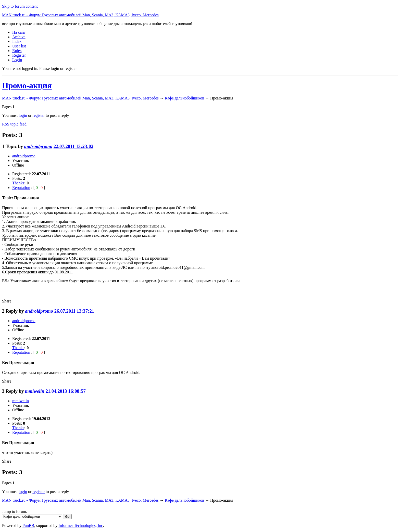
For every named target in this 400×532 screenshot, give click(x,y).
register (39, 115)
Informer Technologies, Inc (81, 525)
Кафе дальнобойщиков (184, 98)
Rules (17, 51)
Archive (19, 37)
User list (19, 46)
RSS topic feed (14, 124)
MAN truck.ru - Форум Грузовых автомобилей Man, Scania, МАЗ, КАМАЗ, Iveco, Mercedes (80, 15)
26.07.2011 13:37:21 (74, 311)
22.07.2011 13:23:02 (73, 146)
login (23, 115)
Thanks (18, 183)
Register (19, 55)
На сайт (19, 32)
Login (17, 60)
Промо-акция (27, 85)
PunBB (28, 525)
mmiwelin (35, 391)
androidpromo (38, 146)
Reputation (21, 188)
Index (17, 41)
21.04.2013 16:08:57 (65, 391)
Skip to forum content (20, 6)
